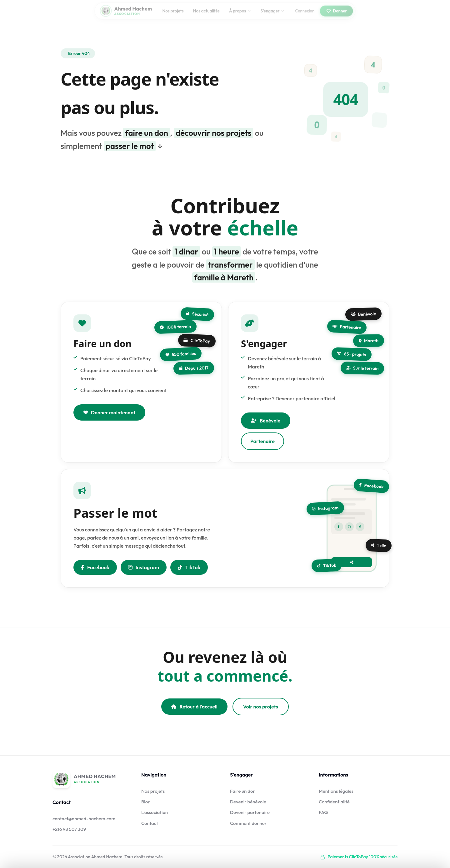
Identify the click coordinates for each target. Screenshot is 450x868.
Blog (146, 802)
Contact (150, 823)
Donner (336, 15)
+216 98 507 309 (69, 829)
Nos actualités (206, 14)
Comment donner (248, 823)
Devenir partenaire (250, 812)
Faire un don (243, 791)
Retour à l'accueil (194, 707)
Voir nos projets (261, 707)
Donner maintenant (109, 421)
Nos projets (173, 14)
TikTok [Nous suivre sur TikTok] (189, 575)
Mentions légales (336, 791)
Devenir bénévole (248, 802)
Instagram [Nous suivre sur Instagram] (144, 575)
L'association (155, 812)
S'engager (273, 14)
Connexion (305, 14)
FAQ (323, 812)
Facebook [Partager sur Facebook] (95, 575)
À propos (240, 14)
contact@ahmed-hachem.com (84, 819)
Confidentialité (334, 802)
